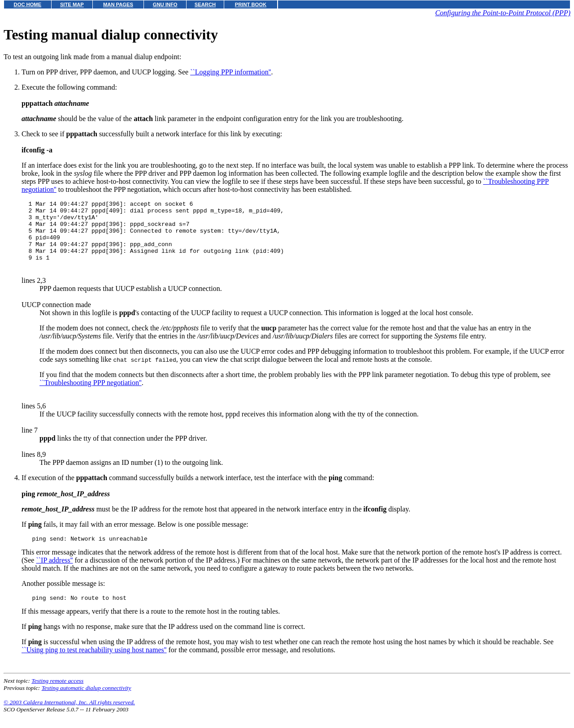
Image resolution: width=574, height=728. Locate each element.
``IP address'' (54, 574)
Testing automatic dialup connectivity (87, 703)
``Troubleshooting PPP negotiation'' (91, 395)
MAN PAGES (118, 4)
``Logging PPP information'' (230, 72)
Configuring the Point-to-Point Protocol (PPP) (503, 13)
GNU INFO (165, 4)
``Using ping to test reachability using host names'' (94, 665)
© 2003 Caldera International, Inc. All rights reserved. (69, 717)
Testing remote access (57, 695)
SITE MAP (72, 4)
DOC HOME (28, 4)
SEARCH (205, 4)
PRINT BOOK (251, 4)
